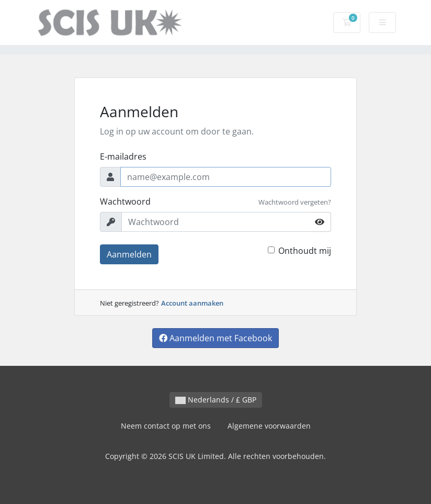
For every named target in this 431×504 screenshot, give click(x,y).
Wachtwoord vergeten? (295, 202)
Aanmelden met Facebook (216, 338)
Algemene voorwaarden (269, 426)
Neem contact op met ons (166, 426)
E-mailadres (123, 156)
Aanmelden (129, 254)
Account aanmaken (192, 303)
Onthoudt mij (305, 251)
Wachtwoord (125, 201)
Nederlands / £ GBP (216, 400)
